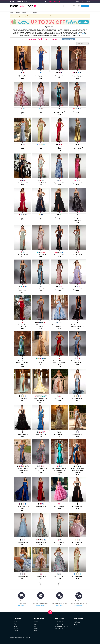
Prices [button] (61, 10)
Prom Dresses (23, 10)
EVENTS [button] (54, 10)
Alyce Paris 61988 (23, 255)
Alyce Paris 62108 (23, 435)
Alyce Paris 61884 (41, 506)
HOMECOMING (32, 10)
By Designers (17, 625)
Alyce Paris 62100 (59, 255)
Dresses (18, 13)
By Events (16, 626)
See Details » (27, 2)
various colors (81, 34)
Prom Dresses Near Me (60, 621)
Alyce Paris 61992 (41, 183)
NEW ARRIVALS (13, 10)
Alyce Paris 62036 (23, 147)
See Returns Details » (41, 605)
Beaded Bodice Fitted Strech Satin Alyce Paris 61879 (77, 470)
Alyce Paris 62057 (59, 289)
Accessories (16, 632)
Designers (25, 13)
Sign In (66, 6)
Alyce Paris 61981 (59, 506)
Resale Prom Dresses (60, 628)
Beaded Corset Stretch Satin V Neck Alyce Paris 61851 (59, 470)
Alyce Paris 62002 (59, 75)
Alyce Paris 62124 (59, 217)
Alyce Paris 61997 (59, 576)
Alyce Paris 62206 (77, 289)
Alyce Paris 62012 (77, 399)
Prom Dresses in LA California (62, 626)
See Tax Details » (60, 605)
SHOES (81, 10)
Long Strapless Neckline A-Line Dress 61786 (23, 363)
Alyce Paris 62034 (77, 111)
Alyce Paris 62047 (41, 147)
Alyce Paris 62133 (41, 435)
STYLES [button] (47, 10)
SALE (74, 10)
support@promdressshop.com (81, 626)
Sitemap (16, 621)
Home (12, 13)
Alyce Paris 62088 (41, 255)
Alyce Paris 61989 (23, 111)
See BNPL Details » (21, 605)
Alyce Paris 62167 (77, 255)
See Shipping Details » (79, 605)
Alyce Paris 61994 (23, 576)
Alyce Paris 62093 (41, 217)
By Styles (16, 630)
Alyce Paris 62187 (41, 111)
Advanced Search (69, 39)
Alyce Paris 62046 (77, 183)
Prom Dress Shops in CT (60, 623)
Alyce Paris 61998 (77, 576)
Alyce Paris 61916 (23, 399)
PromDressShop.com (16, 637)
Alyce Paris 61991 (59, 542)
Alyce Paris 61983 (23, 183)
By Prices (16, 628)
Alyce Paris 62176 (77, 435)
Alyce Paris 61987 (41, 542)
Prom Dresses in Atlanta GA (61, 625)
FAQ (83, 2)
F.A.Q (36, 623)
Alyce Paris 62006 (41, 289)
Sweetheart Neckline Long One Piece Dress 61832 (59, 363)
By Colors (16, 623)
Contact (36, 621)
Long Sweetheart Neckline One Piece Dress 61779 (77, 219)
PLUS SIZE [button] (68, 10)
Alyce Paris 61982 (77, 506)
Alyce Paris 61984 (23, 542)
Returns (36, 628)
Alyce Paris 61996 (41, 576)
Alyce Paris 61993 (77, 542)
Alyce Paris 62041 (59, 183)
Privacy (36, 626)
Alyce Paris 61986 (59, 399)
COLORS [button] (41, 10)
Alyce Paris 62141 (59, 435)
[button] (85, 6)
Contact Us (77, 2)
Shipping (88, 2)
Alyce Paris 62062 (23, 217)
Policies (36, 625)
